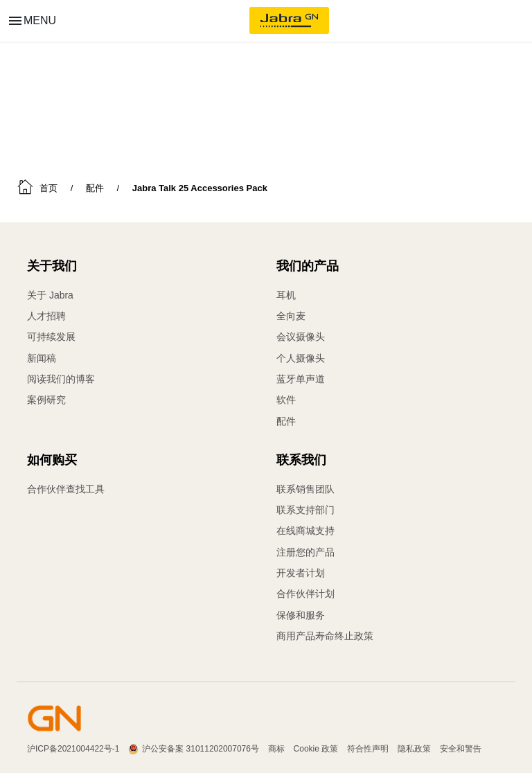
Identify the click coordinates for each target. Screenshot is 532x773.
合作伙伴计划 (305, 593)
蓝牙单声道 (301, 378)
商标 (276, 747)
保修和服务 (301, 614)
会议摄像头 (301, 337)
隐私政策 (414, 747)
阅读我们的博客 (61, 378)
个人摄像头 (301, 357)
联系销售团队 (305, 489)
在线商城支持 (305, 531)
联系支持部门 (305, 510)
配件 (286, 420)
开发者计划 (301, 572)
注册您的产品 (305, 551)
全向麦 (291, 316)
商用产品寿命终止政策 (325, 634)
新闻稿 (42, 357)
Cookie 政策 (316, 747)
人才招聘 (46, 316)
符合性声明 (368, 747)
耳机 (286, 295)
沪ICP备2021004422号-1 (73, 747)
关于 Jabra (50, 295)
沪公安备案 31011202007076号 (201, 747)
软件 (286, 399)
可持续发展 (51, 337)
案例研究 (46, 399)
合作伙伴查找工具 (66, 489)
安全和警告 (461, 747)
